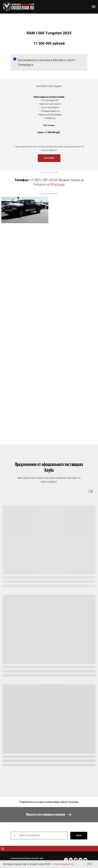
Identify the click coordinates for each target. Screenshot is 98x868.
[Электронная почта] (85, 860)
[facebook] (66, 860)
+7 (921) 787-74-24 (43, 180)
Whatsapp (57, 184)
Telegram (40, 184)
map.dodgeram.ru (63, 864)
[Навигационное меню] (94, 7)
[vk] (71, 860)
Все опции (49, 125)
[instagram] (76, 860)
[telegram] (81, 860)
